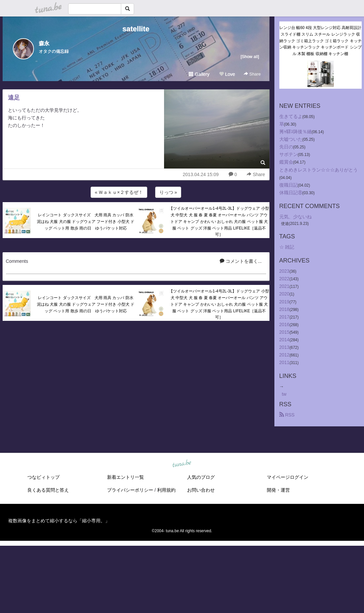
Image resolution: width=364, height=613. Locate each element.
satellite (136, 29)
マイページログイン (288, 477)
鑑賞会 (286, 162)
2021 (284, 286)
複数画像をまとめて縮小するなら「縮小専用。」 (59, 521)
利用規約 (166, 490)
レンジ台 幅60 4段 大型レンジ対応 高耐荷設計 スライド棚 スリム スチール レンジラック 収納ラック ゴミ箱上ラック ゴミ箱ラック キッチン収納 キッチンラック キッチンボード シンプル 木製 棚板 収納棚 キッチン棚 (321, 41)
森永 (44, 43)
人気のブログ (201, 477)
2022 (284, 279)
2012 (284, 355)
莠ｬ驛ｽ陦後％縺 (295, 132)
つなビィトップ (43, 477)
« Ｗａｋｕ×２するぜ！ (119, 192)
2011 (284, 362)
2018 (284, 309)
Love (227, 74)
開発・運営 (278, 490)
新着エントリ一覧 (126, 477)
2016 (284, 324)
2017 (284, 317)
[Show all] (250, 57)
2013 (284, 347)
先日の (286, 147)
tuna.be (182, 464)
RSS (287, 415)
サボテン (289, 154)
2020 (284, 294)
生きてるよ (291, 116)
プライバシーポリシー (130, 490)
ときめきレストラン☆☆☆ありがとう (319, 170)
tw (284, 394)
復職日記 (289, 185)
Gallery (199, 74)
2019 (284, 302)
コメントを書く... (241, 261)
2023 (284, 271)
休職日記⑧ (291, 193)
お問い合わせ (201, 490)
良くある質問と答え (48, 490)
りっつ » (168, 192)
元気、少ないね (295, 217)
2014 (284, 340)
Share (252, 74)
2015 (284, 332)
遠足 (14, 98)
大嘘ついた (291, 139)
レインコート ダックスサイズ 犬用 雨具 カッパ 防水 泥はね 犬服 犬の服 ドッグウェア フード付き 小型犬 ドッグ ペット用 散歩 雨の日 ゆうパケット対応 (86, 222)
